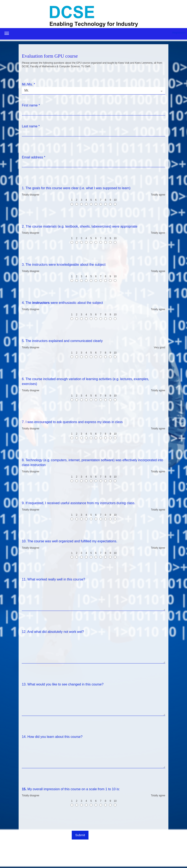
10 (115, 202)
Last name (31, 126)
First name (31, 105)
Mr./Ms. (28, 84)
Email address (33, 157)
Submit (80, 835)
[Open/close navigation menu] (7, 33)
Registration (179, 33)
